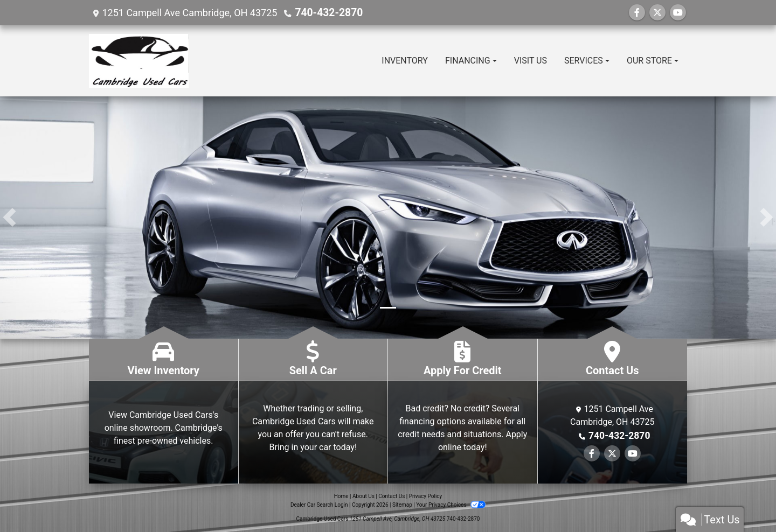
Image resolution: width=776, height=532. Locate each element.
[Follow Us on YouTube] (678, 13)
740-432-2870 (326, 13)
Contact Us (392, 496)
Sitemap (402, 505)
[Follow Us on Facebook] (637, 13)
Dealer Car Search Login (319, 505)
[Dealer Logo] (139, 61)
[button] (9, 218)
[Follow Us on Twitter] (657, 13)
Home (341, 496)
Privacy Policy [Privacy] (426, 496)
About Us (363, 496)
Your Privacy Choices (451, 505)
